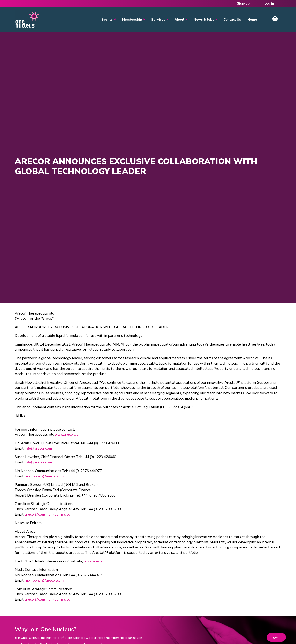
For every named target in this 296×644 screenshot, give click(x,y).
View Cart (275, 18)
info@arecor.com (38, 449)
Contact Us (232, 20)
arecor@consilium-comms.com (49, 514)
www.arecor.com (68, 435)
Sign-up (243, 3)
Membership (132, 20)
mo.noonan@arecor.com (44, 476)
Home (252, 20)
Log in (269, 3)
